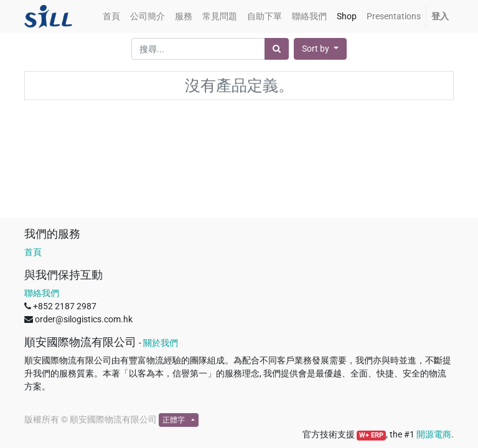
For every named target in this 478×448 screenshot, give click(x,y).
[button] (320, 49)
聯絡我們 (42, 293)
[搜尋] (277, 49)
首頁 (33, 252)
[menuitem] (111, 16)
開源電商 (434, 434)
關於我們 (161, 343)
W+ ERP (371, 435)
